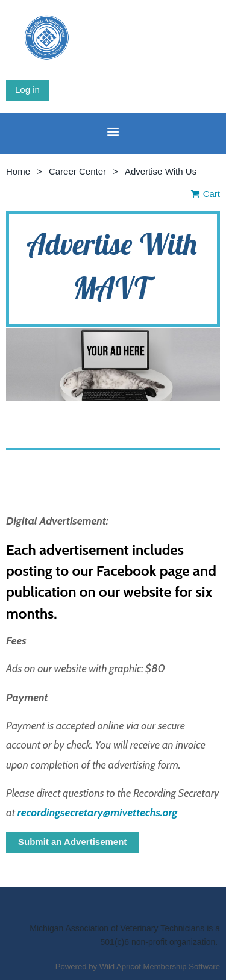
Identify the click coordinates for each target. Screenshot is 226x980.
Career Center (77, 171)
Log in (27, 89)
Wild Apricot (120, 966)
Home (18, 171)
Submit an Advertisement (72, 842)
